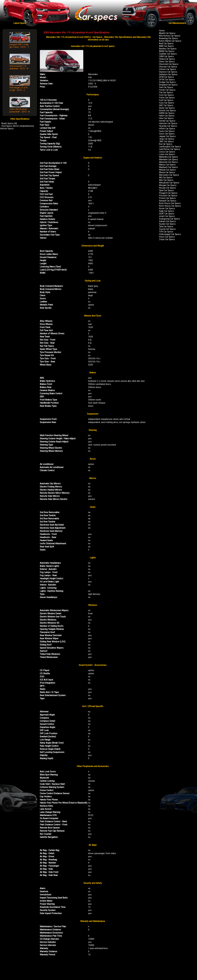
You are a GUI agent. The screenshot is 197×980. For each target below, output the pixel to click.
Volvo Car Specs (167, 237)
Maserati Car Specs (168, 162)
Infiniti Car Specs (167, 129)
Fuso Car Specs (166, 103)
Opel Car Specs (166, 190)
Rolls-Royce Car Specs (170, 206)
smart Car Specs (167, 216)
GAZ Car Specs (166, 105)
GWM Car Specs (167, 113)
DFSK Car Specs (167, 80)
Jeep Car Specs (167, 139)
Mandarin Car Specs (168, 159)
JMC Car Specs (166, 141)
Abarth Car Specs (167, 33)
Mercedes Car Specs (169, 175)
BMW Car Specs (167, 51)
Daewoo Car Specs (168, 72)
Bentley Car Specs (168, 49)
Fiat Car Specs (166, 92)
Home (162, 31)
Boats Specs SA (9, 123)
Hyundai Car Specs (168, 126)
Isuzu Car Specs (167, 131)
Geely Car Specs (167, 108)
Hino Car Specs (166, 118)
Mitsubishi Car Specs (169, 183)
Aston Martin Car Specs (170, 41)
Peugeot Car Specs (168, 193)
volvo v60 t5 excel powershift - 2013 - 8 (20, 110)
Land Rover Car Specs (169, 149)
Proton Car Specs (167, 198)
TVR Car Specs (166, 232)
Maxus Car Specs (167, 165)
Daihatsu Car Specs (168, 74)
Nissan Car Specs (167, 188)
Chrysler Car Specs (168, 67)
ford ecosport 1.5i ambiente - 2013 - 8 (19, 67)
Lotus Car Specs (167, 154)
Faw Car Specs (166, 87)
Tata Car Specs (166, 226)
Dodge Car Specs (167, 82)
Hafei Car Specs (167, 116)
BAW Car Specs (166, 46)
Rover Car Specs (167, 208)
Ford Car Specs (166, 95)
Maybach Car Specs (168, 167)
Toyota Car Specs (167, 229)
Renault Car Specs (168, 201)
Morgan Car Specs (168, 185)
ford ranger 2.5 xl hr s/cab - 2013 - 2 (19, 89)
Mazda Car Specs (167, 170)
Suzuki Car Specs (167, 224)
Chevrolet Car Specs (169, 64)
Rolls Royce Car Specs (170, 203)
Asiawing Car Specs (168, 38)
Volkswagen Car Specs (170, 234)
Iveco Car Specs (167, 134)
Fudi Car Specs (166, 100)
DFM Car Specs (166, 77)
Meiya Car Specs (167, 172)
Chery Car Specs (167, 62)
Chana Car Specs (167, 59)
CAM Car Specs (166, 56)
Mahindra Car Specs (168, 157)
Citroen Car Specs (168, 69)
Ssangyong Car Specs (169, 219)
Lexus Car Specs (167, 152)
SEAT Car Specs (167, 214)
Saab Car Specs (166, 211)
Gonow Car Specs (167, 110)
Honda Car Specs (167, 121)
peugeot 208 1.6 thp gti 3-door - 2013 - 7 (19, 46)
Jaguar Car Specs (167, 136)
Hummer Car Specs (168, 123)
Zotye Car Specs (167, 239)
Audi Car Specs (166, 43)
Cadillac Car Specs (168, 54)
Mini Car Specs (166, 180)
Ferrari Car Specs (167, 90)
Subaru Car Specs (167, 221)
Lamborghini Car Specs (170, 147)
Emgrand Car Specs (168, 85)
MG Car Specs (166, 178)
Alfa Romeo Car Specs (170, 36)
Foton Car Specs (167, 98)
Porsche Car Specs (168, 196)
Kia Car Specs (166, 144)
